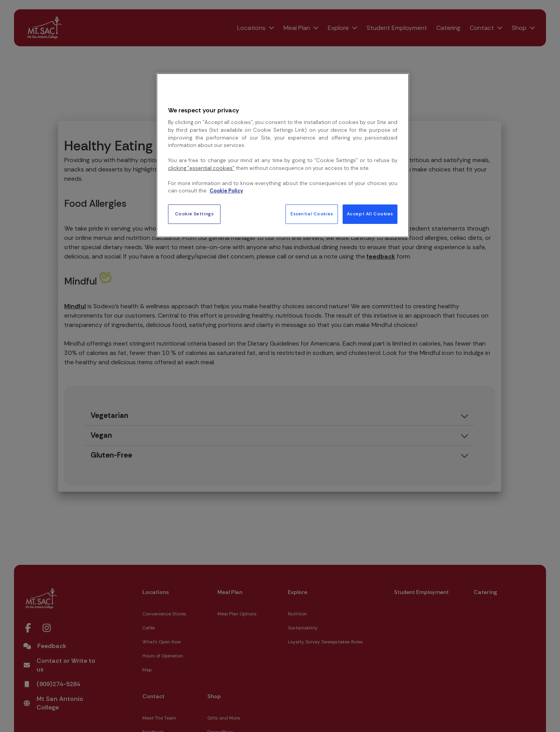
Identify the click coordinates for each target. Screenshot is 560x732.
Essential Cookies (312, 214)
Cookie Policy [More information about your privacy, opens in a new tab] (226, 191)
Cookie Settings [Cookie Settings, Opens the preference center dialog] (194, 214)
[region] (283, 155)
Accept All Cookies (370, 214)
